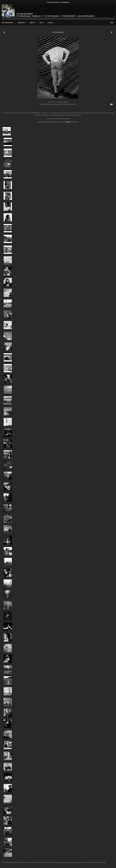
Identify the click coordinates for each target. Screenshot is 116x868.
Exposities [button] (22, 23)
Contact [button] (51, 23)
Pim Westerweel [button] (8, 23)
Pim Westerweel (53, 2)
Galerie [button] (33, 23)
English (112, 23)
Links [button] (42, 23)
